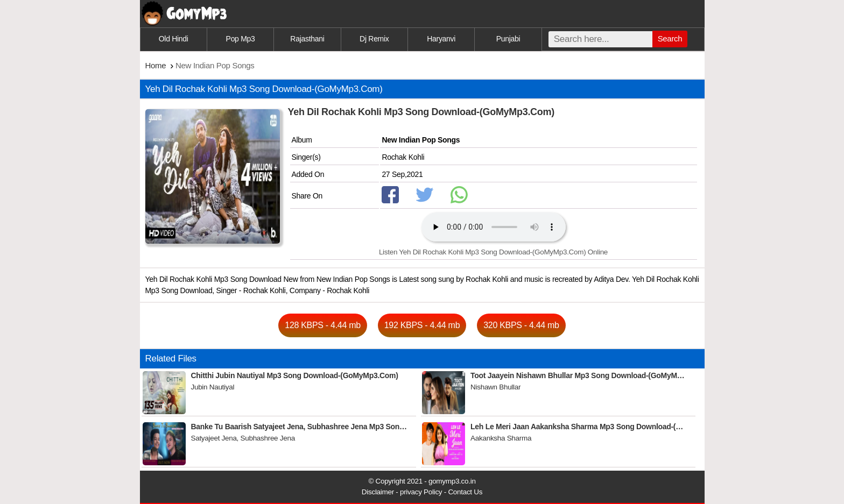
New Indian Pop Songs (421, 140)
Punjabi (508, 39)
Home (156, 65)
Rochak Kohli (403, 157)
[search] (600, 39)
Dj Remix (374, 39)
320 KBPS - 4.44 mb (521, 325)
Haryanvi (441, 39)
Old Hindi (174, 39)
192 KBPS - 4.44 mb (422, 325)
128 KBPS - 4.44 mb (322, 325)
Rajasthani (307, 39)
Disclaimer (378, 492)
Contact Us (465, 492)
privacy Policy (421, 492)
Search (670, 38)
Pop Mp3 (241, 39)
